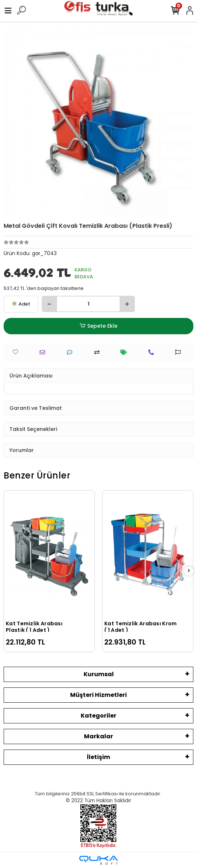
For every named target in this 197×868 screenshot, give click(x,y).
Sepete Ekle (98, 326)
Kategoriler (98, 716)
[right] (189, 571)
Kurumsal (99, 674)
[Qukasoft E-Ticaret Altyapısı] (98, 860)
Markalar (98, 736)
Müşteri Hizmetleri (98, 695)
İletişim (98, 757)
